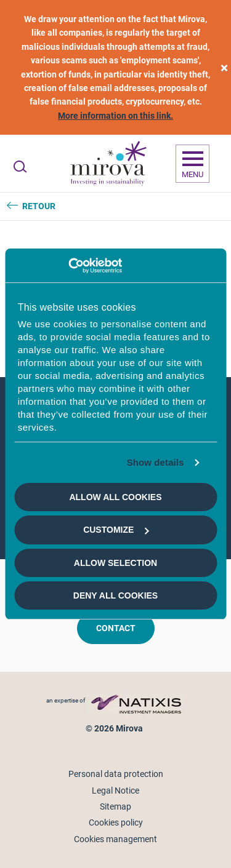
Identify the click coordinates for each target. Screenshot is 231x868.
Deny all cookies (115, 595)
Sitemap (115, 806)
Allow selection (115, 563)
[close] (224, 67)
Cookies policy (116, 822)
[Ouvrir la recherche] (20, 167)
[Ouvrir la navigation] (192, 164)
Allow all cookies (115, 497)
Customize (116, 530)
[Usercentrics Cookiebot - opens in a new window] (68, 266)
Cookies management (115, 839)
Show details (156, 462)
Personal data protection (116, 774)
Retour (39, 206)
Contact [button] (116, 628)
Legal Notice (115, 790)
